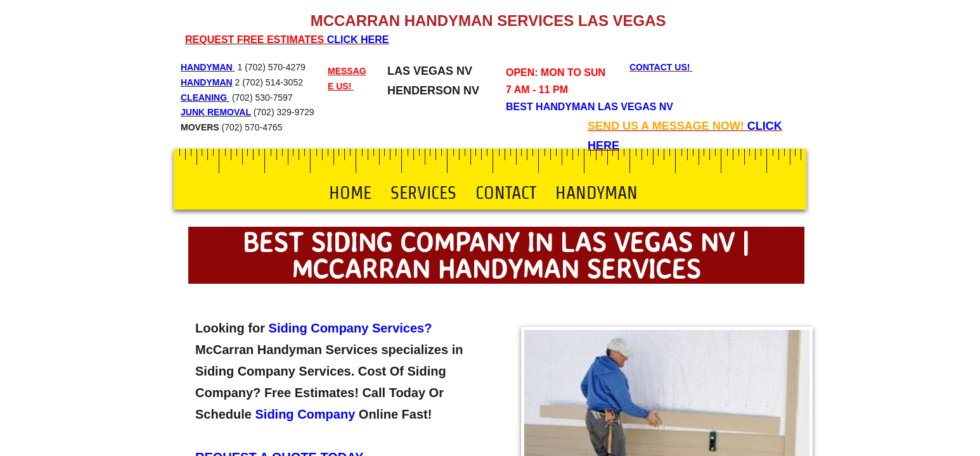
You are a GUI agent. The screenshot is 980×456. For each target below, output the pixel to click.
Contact (506, 193)
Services (423, 193)
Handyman (596, 193)
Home (350, 193)
